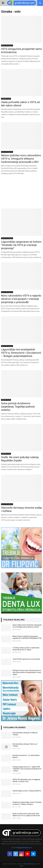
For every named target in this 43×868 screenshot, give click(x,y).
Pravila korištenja (29, 864)
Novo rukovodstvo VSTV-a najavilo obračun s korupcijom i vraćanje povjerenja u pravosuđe (21, 299)
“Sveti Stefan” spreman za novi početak (26, 659)
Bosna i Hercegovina (7, 45)
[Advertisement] (21, 192)
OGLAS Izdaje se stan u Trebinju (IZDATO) (27, 791)
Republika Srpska (6, 99)
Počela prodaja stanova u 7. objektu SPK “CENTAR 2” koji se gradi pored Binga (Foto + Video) (27, 769)
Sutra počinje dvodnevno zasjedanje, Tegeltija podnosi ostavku (18, 407)
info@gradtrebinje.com (24, 848)
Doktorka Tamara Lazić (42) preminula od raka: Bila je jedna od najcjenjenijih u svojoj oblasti (27, 672)
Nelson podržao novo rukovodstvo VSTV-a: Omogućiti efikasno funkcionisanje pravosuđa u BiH (21, 159)
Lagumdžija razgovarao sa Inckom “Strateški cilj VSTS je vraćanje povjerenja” (21, 245)
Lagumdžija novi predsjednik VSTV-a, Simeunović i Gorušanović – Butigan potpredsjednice (21, 353)
